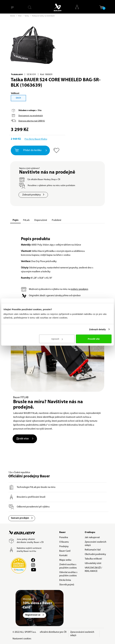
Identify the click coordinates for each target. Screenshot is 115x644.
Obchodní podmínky (95, 554)
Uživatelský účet (93, 563)
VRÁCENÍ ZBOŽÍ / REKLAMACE (93, 570)
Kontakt (63, 556)
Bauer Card (65, 551)
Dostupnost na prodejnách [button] (31, 116)
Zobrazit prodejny (33, 195)
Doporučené (41, 220)
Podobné (57, 220)
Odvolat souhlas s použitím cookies (68, 574)
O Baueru (64, 542)
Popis (15, 220)
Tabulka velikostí (93, 559)
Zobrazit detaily (97, 329)
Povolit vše (94, 339)
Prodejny (64, 547)
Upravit (57, 339)
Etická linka (65, 580)
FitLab (26, 220)
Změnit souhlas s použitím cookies (68, 566)
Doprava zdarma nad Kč (32, 121)
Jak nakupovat (92, 537)
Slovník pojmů (67, 585)
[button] (102, 7)
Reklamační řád (93, 550)
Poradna (64, 537)
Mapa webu (65, 560)
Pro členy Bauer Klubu (36, 139)
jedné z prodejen (80, 289)
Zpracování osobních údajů (96, 544)
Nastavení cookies (22, 639)
